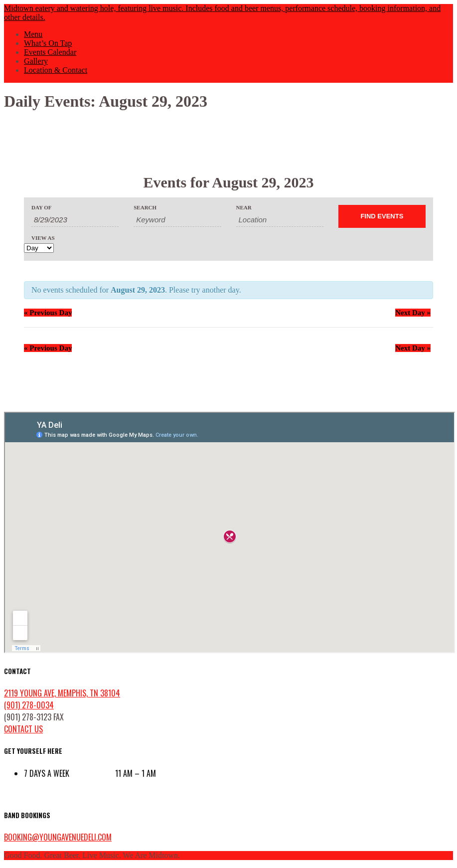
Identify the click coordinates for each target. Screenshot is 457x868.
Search (145, 208)
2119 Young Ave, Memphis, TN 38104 (62, 693)
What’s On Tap (48, 43)
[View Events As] (39, 248)
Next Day (413, 313)
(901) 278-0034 (29, 705)
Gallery (36, 61)
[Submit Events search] (382, 216)
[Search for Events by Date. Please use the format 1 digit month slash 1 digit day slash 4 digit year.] (75, 220)
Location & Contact (56, 70)
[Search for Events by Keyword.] (177, 220)
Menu (33, 34)
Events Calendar (50, 52)
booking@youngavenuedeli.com (58, 837)
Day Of (41, 208)
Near (244, 208)
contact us (23, 729)
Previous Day (48, 313)
